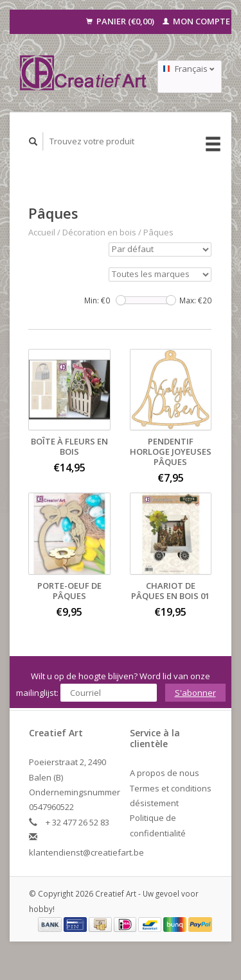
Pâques (158, 232)
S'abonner (195, 693)
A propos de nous (165, 773)
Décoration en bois (99, 232)
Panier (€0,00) (121, 21)
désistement (154, 803)
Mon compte (196, 21)
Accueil (42, 232)
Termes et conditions (171, 788)
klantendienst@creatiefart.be (86, 852)
